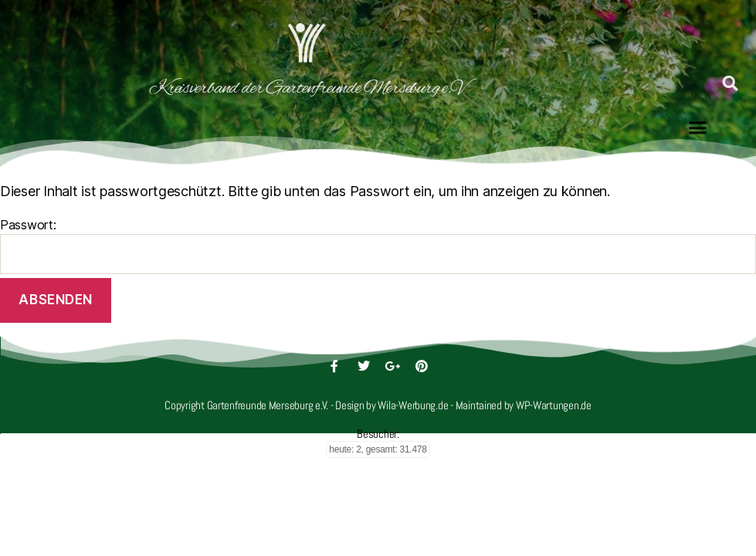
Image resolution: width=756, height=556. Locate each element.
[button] (698, 124)
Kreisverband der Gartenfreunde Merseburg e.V (231, 88)
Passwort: (378, 246)
